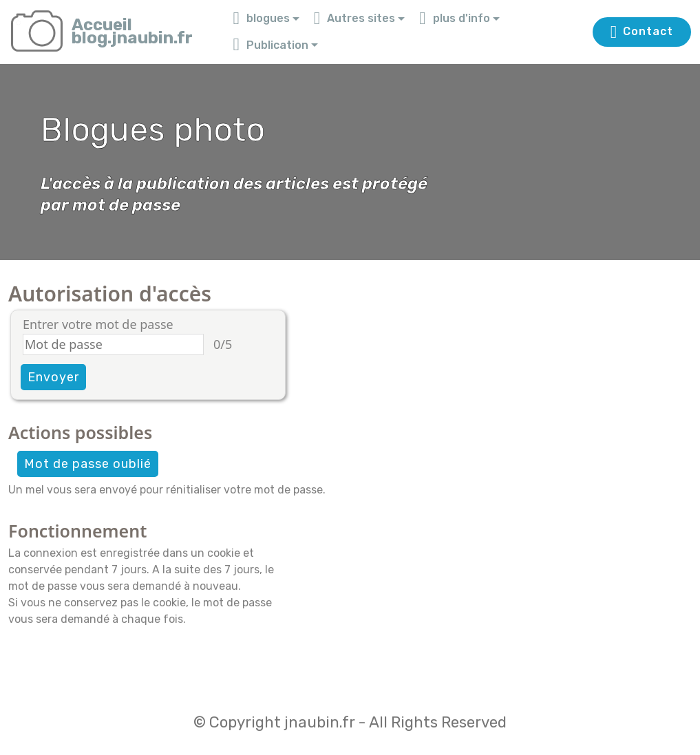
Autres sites (355, 18)
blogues (261, 18)
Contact (642, 32)
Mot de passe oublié (88, 464)
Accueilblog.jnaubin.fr (132, 32)
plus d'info (455, 18)
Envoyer (53, 377)
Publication (271, 45)
